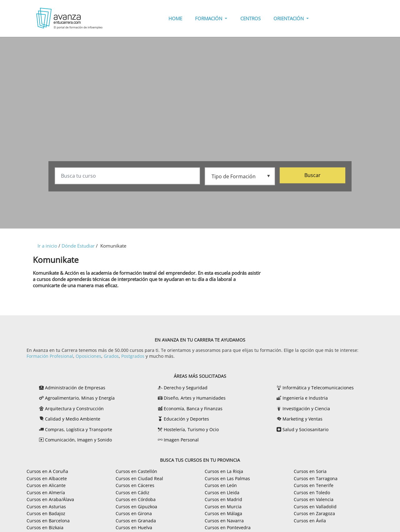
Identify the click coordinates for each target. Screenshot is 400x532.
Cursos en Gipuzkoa (136, 507)
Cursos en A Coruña (47, 471)
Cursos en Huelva (134, 527)
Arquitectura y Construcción (74, 409)
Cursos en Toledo (312, 493)
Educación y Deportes (186, 419)
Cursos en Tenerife (314, 485)
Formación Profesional (50, 356)
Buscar (312, 175)
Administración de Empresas (75, 388)
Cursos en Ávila (310, 521)
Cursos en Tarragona (316, 478)
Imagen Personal (181, 440)
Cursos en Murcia (223, 507)
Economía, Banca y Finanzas (193, 409)
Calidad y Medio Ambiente (73, 419)
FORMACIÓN (209, 18)
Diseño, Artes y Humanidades (195, 398)
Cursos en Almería (46, 493)
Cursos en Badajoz (46, 513)
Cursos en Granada (136, 521)
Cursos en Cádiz (132, 493)
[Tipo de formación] (240, 176)
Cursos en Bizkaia (45, 527)
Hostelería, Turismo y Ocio (191, 429)
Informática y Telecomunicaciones (318, 388)
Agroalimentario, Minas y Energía (80, 398)
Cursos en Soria (310, 471)
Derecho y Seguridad (186, 388)
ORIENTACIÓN (289, 18)
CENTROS (250, 18)
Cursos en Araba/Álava (50, 499)
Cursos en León (221, 485)
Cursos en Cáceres (135, 485)
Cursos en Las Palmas (227, 478)
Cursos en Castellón (136, 471)
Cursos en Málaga (223, 513)
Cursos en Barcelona (48, 521)
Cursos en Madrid (223, 499)
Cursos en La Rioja (224, 471)
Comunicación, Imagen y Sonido (78, 440)
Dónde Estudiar (78, 246)
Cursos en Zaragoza (314, 513)
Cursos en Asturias (46, 507)
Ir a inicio (47, 246)
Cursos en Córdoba (136, 499)
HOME (175, 18)
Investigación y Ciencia (306, 409)
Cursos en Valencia (314, 499)
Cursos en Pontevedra (228, 527)
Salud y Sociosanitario (305, 429)
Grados (111, 356)
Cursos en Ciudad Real (139, 478)
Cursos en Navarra (224, 521)
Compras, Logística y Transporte (79, 429)
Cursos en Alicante (46, 485)
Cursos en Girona (134, 513)
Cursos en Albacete (47, 478)
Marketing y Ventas (302, 419)
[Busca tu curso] (127, 176)
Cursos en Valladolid (315, 507)
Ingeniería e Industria (305, 398)
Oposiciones (88, 356)
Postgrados (133, 356)
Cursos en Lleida (222, 493)
